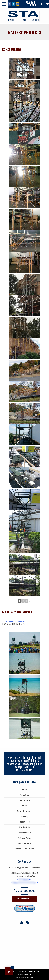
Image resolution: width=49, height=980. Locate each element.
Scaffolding (25, 800)
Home (24, 789)
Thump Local (29, 978)
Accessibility (25, 832)
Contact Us (25, 827)
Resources (25, 822)
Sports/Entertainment (14, 621)
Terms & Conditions (24, 849)
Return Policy (24, 843)
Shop (25, 806)
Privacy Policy (25, 838)
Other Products (25, 811)
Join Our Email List (24, 899)
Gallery (25, 816)
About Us (25, 795)
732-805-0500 (31, 4)
